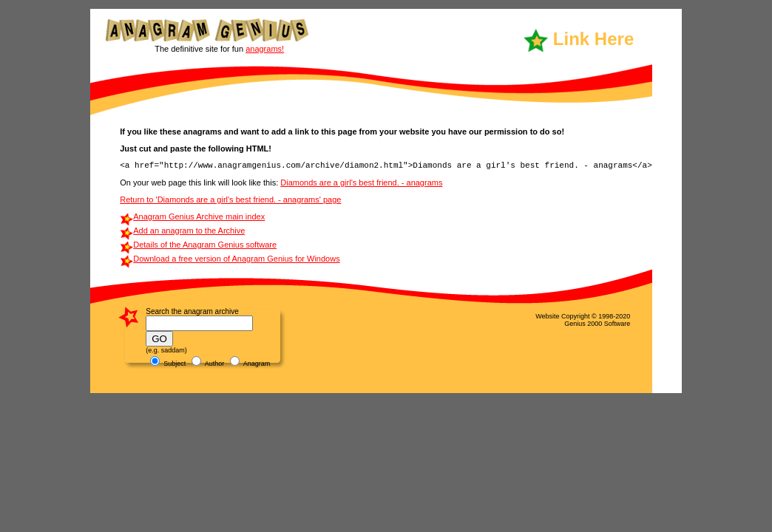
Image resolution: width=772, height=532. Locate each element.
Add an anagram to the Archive (189, 231)
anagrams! (265, 49)
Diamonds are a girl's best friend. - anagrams (361, 183)
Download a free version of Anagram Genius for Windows (236, 259)
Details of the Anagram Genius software (205, 245)
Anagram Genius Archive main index (199, 216)
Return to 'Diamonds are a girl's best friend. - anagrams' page (230, 199)
